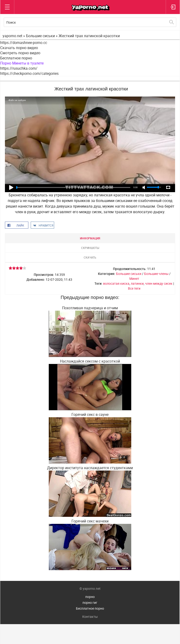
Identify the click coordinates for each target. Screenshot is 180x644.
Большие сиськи (129, 274)
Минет (134, 279)
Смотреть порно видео (20, 53)
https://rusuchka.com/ (19, 68)
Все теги (134, 288)
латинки (137, 283)
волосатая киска (116, 283)
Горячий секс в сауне (90, 414)
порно (90, 597)
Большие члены (156, 274)
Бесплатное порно (16, 58)
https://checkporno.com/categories (29, 73)
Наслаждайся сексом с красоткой (90, 361)
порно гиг (90, 603)
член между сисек (159, 283)
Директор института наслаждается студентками (90, 468)
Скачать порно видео (19, 48)
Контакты (90, 617)
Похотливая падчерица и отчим (90, 308)
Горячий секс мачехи (90, 521)
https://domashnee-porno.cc (24, 43)
